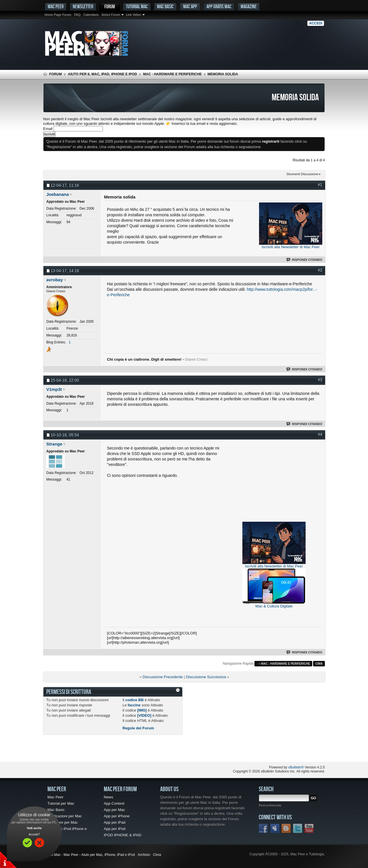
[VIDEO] (144, 715)
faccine (134, 705)
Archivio (144, 855)
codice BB (135, 700)
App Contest (114, 803)
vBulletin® (296, 767)
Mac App (190, 6)
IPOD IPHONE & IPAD (123, 835)
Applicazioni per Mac (65, 816)
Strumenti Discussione (302, 174)
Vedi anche (34, 828)
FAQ (77, 15)
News (109, 797)
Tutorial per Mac (61, 803)
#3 (320, 380)
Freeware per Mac (63, 822)
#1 (320, 185)
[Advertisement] (274, 481)
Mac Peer (55, 797)
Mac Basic (165, 6)
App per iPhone (117, 816)
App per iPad (115, 822)
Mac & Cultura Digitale (274, 606)
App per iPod (115, 829)
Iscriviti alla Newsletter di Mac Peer (291, 247)
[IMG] (142, 710)
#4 (320, 434)
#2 (320, 270)
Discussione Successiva (206, 677)
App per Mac (114, 810)
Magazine (249, 6)
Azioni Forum (111, 15)
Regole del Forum (138, 728)
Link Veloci (134, 15)
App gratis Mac (219, 6)
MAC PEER (56, 6)
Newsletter (83, 6)
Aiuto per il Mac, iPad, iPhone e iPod (102, 74)
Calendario (91, 15)
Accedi (316, 23)
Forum (110, 6)
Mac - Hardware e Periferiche (172, 74)
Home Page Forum (58, 15)
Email (48, 129)
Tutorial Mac (137, 6)
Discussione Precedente (163, 677)
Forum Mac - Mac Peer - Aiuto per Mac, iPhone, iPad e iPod (89, 855)
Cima (319, 664)
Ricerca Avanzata (270, 805)
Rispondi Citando (305, 260)
